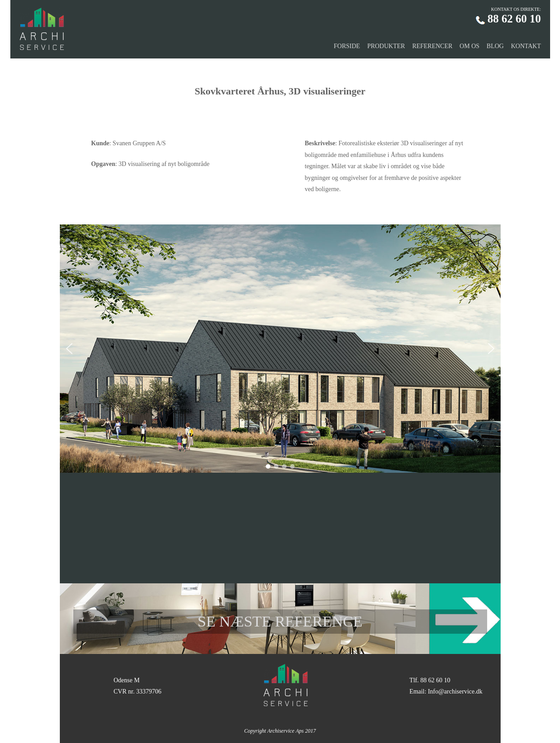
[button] (69, 349)
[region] (280, 349)
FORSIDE (347, 46)
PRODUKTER (386, 46)
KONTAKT (526, 46)
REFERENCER (432, 46)
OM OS (470, 46)
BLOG (495, 46)
